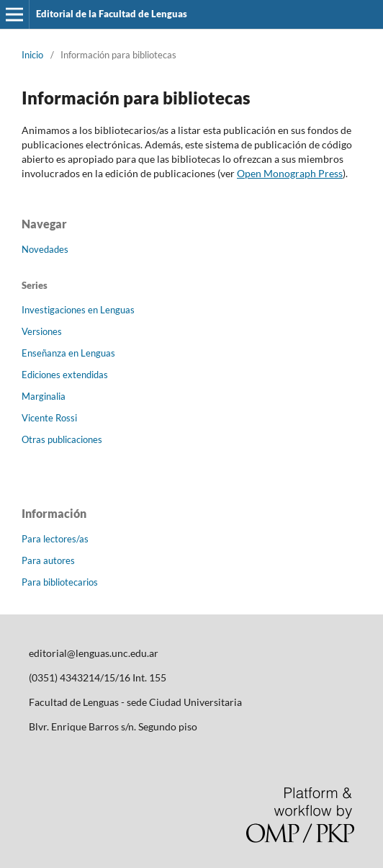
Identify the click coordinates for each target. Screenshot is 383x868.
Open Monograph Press (290, 173)
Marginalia (44, 396)
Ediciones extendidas (65, 375)
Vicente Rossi (49, 418)
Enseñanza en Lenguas (68, 353)
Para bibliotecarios (60, 582)
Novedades (45, 249)
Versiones (42, 331)
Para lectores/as (55, 539)
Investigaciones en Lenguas (78, 310)
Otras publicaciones (62, 439)
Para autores (48, 560)
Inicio (32, 55)
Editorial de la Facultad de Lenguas (112, 14)
